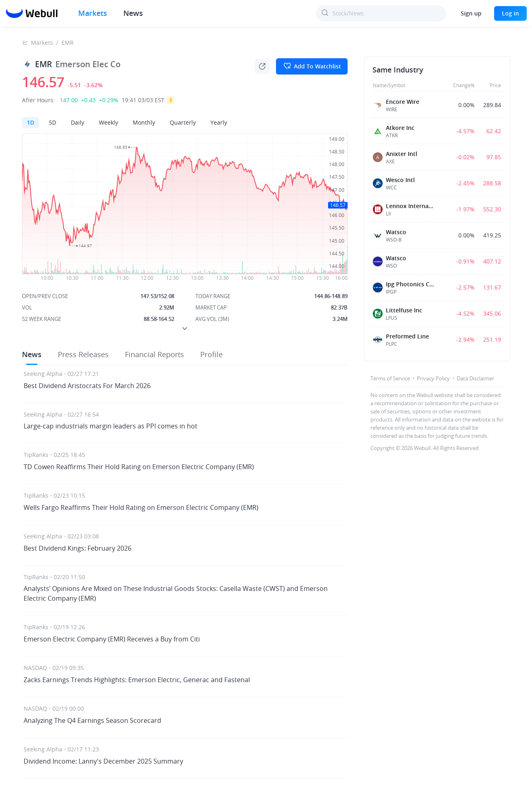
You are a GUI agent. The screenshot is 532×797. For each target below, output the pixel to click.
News (133, 13)
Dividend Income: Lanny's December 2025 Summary (103, 761)
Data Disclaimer (475, 378)
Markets (93, 13)
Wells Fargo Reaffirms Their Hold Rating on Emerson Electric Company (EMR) (141, 507)
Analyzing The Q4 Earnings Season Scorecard (92, 720)
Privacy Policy (433, 378)
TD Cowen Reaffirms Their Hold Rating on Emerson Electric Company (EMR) (139, 467)
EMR (68, 43)
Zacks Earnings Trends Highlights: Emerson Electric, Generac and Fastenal (137, 680)
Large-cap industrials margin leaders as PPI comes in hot (111, 426)
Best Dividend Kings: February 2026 (78, 548)
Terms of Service (390, 378)
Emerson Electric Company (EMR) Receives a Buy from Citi (112, 639)
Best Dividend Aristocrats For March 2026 (87, 386)
